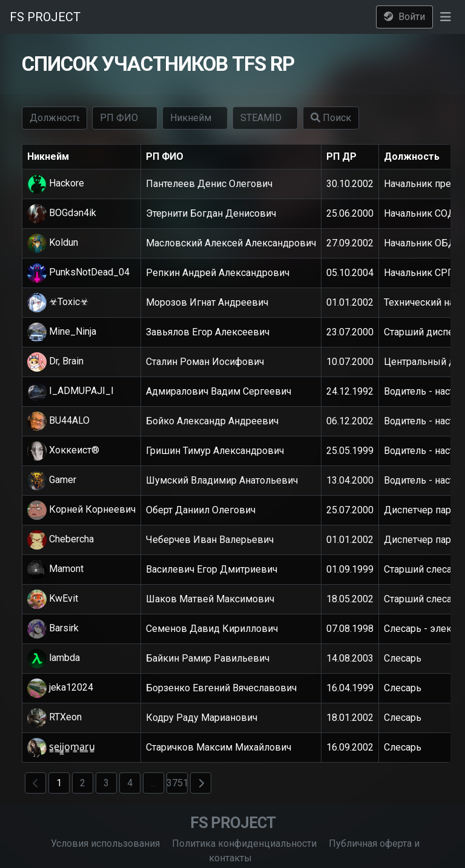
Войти (404, 17)
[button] (445, 17)
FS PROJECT (45, 17)
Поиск (331, 118)
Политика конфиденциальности (244, 843)
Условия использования (105, 843)
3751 (177, 783)
